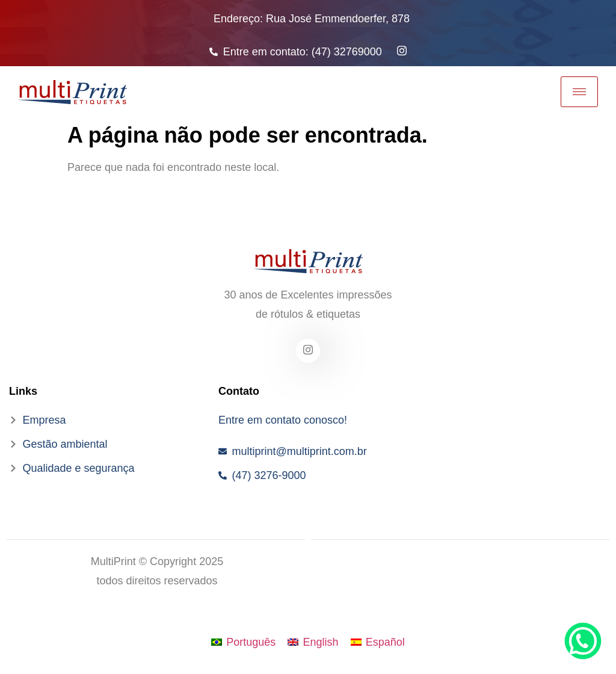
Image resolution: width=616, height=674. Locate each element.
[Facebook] (308, 351)
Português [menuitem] (251, 642)
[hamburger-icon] (579, 92)
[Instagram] (402, 50)
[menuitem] (243, 642)
